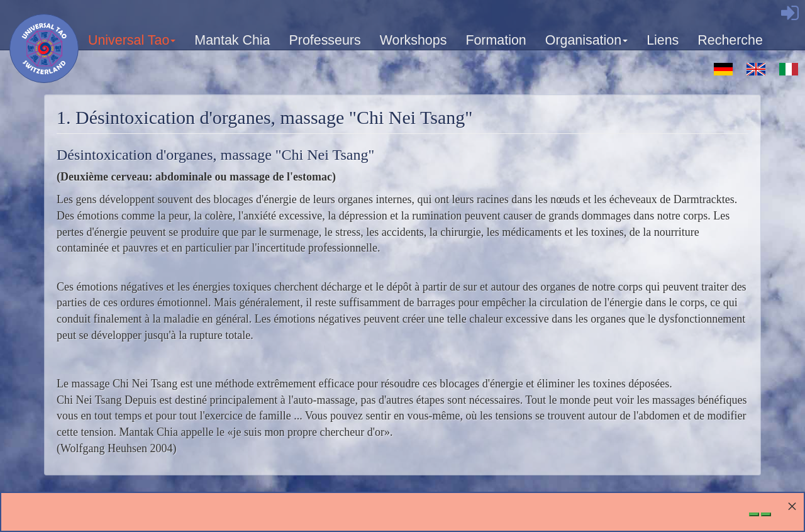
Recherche (730, 40)
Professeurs (325, 40)
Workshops (414, 40)
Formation (496, 40)
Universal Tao (132, 44)
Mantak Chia (232, 40)
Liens (663, 40)
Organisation (587, 44)
